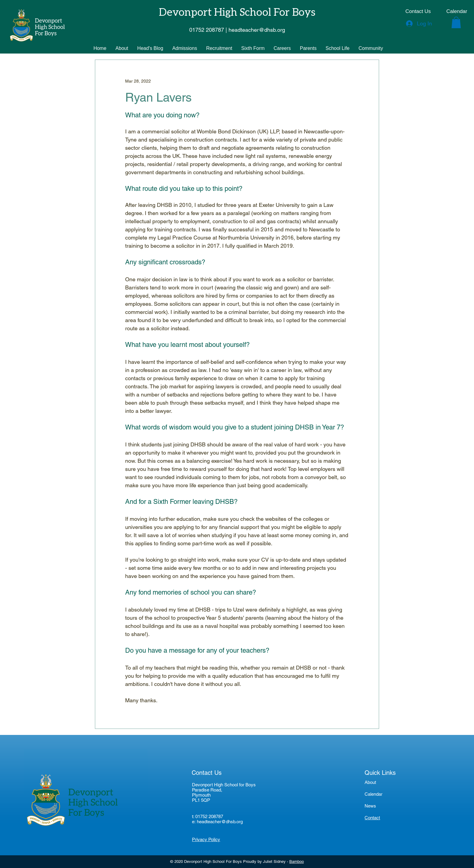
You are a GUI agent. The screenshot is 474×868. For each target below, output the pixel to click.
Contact (372, 818)
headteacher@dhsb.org (220, 822)
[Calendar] (457, 11)
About (370, 782)
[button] (456, 22)
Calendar (373, 794)
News (370, 806)
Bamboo (297, 861)
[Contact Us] (418, 11)
